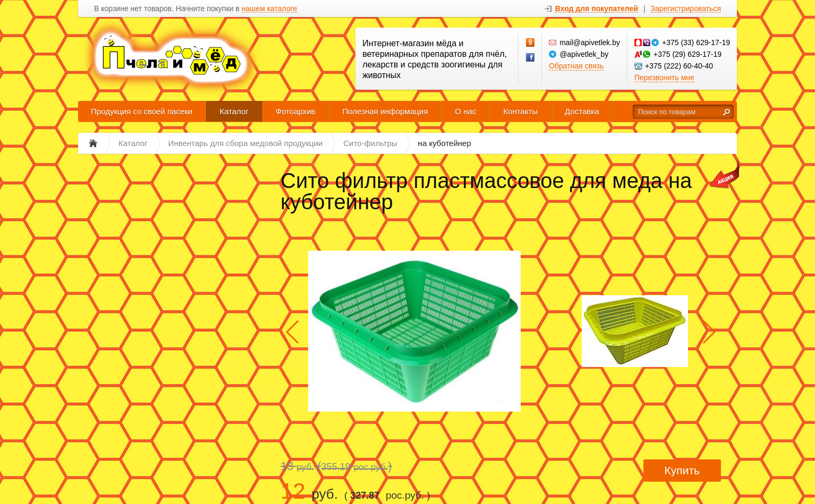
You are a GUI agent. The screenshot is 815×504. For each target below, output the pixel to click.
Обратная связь (576, 66)
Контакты (520, 111)
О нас (465, 111)
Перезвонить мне (664, 78)
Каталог (234, 111)
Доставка (582, 111)
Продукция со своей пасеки (142, 111)
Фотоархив (296, 111)
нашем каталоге (270, 9)
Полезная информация (385, 111)
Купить (682, 470)
